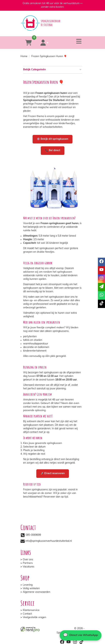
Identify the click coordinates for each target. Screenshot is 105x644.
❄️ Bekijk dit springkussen (52, 139)
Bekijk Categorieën (52, 70)
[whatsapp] (66, 31)
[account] (44, 43)
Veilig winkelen (31, 589)
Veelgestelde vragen (34, 618)
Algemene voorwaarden (36, 592)
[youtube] (69, 642)
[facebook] (62, 642)
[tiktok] (81, 642)
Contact (27, 614)
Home (24, 56)
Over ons (28, 560)
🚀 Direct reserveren (53, 473)
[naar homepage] (52, 20)
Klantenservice (31, 610)
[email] (101, 287)
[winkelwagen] (28, 43)
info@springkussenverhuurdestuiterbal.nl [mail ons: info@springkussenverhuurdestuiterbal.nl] (49, 541)
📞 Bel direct (53, 151)
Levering (28, 585)
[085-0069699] (38, 31)
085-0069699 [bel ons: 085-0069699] (33, 535)
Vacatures (29, 567)
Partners (28, 563)
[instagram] (75, 642)
